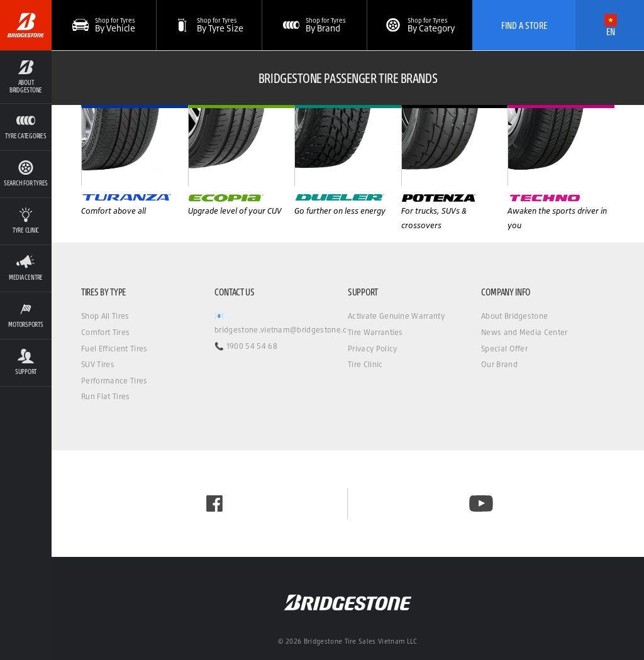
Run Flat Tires (105, 396)
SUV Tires (98, 364)
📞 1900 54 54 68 (246, 346)
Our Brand (499, 364)
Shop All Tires (105, 316)
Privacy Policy (372, 349)
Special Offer (504, 349)
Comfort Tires (105, 332)
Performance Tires (114, 381)
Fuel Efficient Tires (114, 349)
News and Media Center (525, 332)
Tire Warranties (375, 332)
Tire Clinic (365, 364)
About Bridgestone (514, 316)
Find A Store (524, 25)
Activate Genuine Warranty (396, 316)
